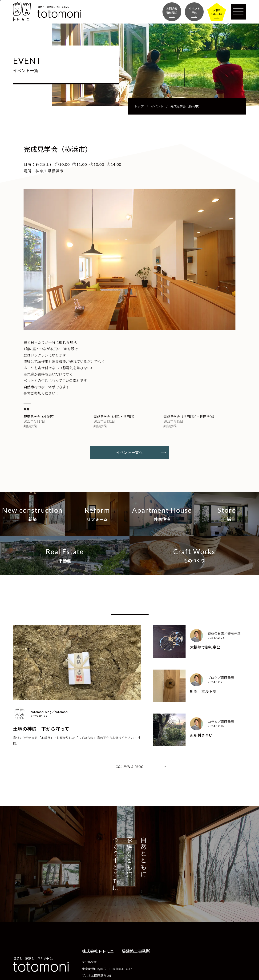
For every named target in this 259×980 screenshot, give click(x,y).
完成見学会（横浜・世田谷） (115, 417)
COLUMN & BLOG (129, 767)
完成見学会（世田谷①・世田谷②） (190, 417)
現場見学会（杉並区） (40, 417)
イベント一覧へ (129, 452)
